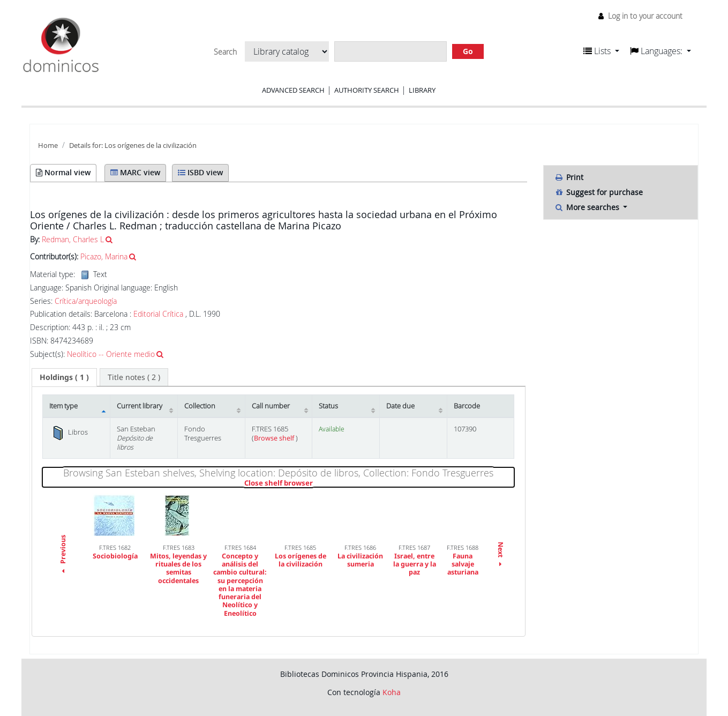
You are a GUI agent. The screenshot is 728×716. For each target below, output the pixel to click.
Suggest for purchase (599, 192)
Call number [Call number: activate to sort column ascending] (271, 406)
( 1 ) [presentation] (64, 377)
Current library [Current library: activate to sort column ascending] (140, 406)
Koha (392, 692)
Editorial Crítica (158, 314)
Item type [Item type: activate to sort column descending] (63, 406)
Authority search (367, 90)
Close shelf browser (315, 483)
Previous (63, 555)
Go (468, 51)
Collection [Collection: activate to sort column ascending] (200, 406)
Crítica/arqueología (86, 301)
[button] (601, 51)
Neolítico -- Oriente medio (111, 354)
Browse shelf (275, 438)
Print (569, 177)
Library (422, 90)
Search (225, 52)
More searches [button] (588, 207)
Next (501, 555)
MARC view (135, 172)
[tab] (64, 377)
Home (48, 146)
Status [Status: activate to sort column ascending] (328, 406)
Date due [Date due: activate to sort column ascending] (400, 406)
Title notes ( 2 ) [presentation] (134, 377)
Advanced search (293, 90)
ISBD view (200, 172)
